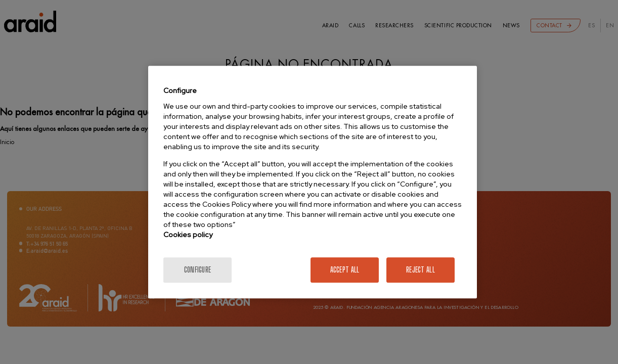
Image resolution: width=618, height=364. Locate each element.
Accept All (345, 270)
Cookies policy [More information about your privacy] (188, 235)
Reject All (421, 270)
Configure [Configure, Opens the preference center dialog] (198, 270)
